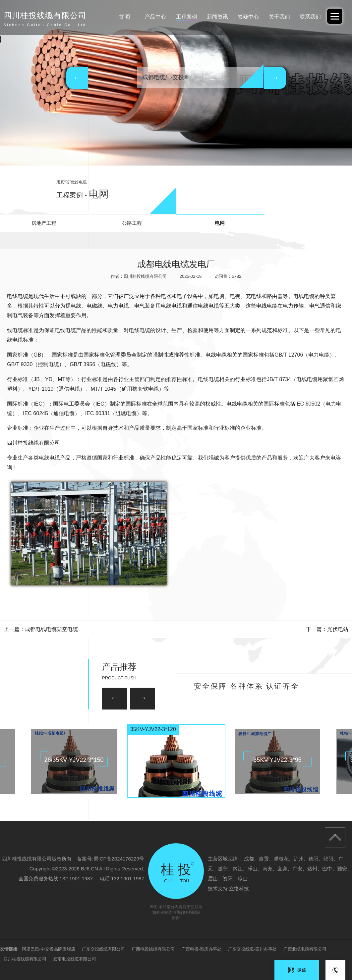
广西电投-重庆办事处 (201, 949)
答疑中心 (248, 17)
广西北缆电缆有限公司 (305, 949)
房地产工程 (44, 223)
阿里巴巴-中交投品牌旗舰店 (48, 949)
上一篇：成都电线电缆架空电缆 (41, 629)
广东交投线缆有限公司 (103, 949)
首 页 (125, 17)
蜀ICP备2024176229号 (119, 859)
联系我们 (310, 17)
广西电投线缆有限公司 (153, 949)
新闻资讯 (217, 17)
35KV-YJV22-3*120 (153, 729)
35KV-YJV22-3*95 (277, 760)
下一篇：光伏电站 (327, 629)
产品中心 (155, 17)
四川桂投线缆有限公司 (25, 959)
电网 (220, 223)
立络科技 (239, 888)
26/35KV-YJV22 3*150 (74, 760)
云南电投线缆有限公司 (75, 959)
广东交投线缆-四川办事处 (252, 949)
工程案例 (187, 17)
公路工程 (132, 223)
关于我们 (279, 17)
